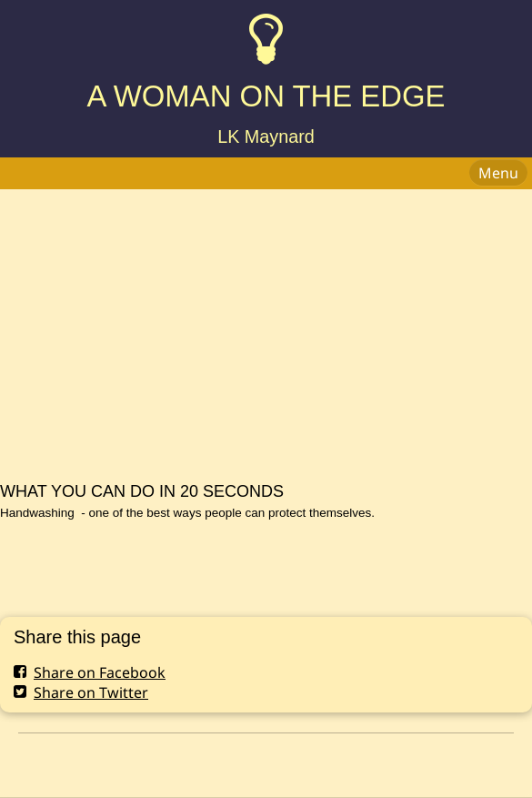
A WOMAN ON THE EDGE (266, 96)
